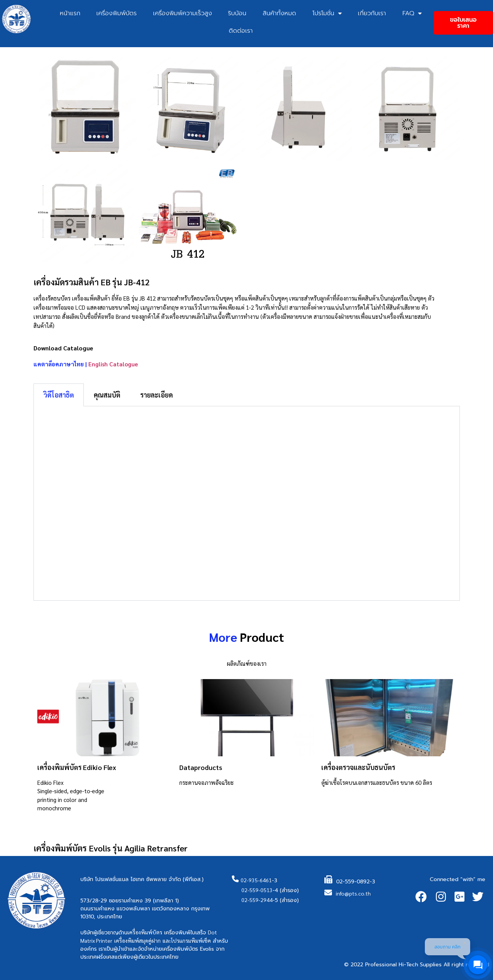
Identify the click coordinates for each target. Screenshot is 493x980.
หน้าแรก (70, 13)
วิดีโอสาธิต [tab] (59, 395)
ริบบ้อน (237, 13)
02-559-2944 (257, 900)
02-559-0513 (257, 890)
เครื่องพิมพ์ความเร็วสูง (183, 13)
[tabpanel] (247, 504)
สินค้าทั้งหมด (279, 13)
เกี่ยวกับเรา (372, 13)
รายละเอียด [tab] (156, 395)
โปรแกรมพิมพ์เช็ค (191, 940)
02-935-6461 (256, 880)
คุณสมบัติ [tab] (107, 395)
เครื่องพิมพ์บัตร (116, 13)
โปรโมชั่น (327, 13)
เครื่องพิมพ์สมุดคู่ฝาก (137, 940)
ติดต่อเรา (241, 31)
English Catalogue (113, 364)
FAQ (412, 13)
